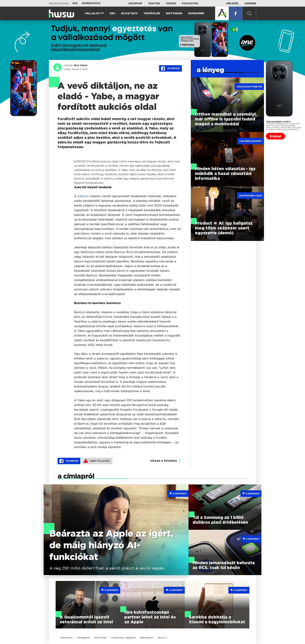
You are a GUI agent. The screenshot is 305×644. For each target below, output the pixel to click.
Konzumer (196, 14)
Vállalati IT (94, 14)
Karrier (250, 4)
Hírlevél (233, 4)
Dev (113, 14)
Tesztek (154, 4)
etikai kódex (100, 638)
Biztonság (174, 14)
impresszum (66, 638)
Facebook (170, 69)
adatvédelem (147, 638)
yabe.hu (83, 196)
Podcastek (190, 4)
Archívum (135, 4)
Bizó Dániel (81, 65)
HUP (75, 3)
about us (162, 638)
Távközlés (152, 14)
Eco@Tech (129, 14)
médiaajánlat (83, 638)
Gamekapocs (91, 3)
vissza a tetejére (164, 461)
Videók (171, 4)
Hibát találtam (96, 461)
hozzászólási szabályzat (123, 638)
